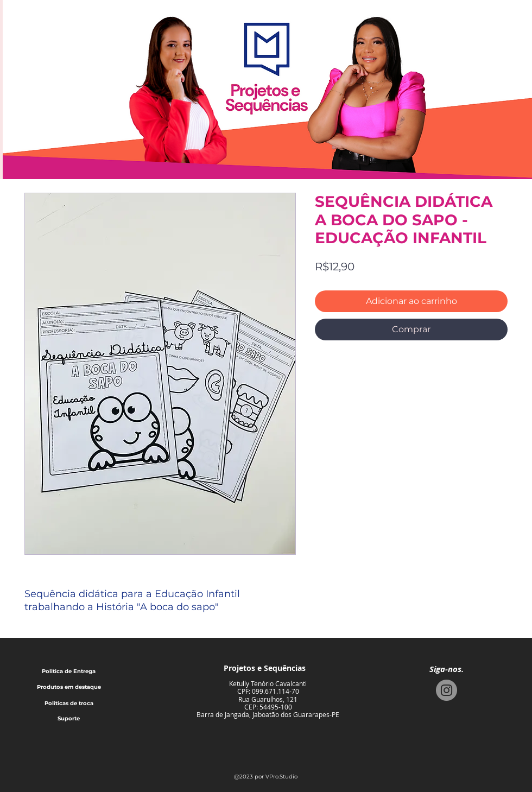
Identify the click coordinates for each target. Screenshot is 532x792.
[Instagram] (446, 690)
